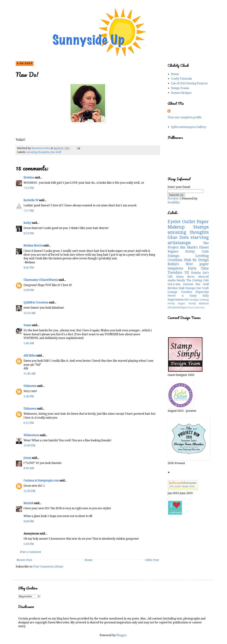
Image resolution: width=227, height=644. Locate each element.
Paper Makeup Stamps (188, 224)
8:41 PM (29, 268)
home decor (186, 277)
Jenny (27, 458)
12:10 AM (30, 313)
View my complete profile (185, 117)
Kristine (29, 178)
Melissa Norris (33, 246)
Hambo (196, 273)
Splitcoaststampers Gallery (189, 127)
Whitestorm (31, 435)
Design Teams (180, 88)
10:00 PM (29, 445)
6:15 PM (29, 423)
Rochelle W (31, 200)
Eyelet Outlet (181, 222)
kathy (27, 223)
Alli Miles (30, 356)
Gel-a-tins (174, 284)
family (181, 280)
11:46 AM (30, 374)
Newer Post (24, 560)
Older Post (152, 560)
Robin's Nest (180, 264)
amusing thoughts (38, 152)
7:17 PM (29, 211)
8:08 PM (29, 521)
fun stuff (56, 152)
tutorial (188, 284)
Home (89, 560)
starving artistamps (188, 240)
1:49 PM (29, 396)
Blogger (121, 635)
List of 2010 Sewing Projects (189, 83)
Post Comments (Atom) (48, 567)
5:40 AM (29, 343)
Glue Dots (178, 237)
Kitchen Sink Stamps (181, 288)
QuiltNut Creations (36, 303)
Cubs (202, 307)
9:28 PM (29, 290)
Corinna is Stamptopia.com (41, 481)
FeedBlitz (174, 202)
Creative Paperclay (195, 292)
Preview (173, 199)
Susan (27, 325)
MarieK (28, 503)
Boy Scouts (193, 307)
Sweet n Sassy (182, 296)
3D (187, 272)
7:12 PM (29, 188)
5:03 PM (29, 544)
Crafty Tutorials (181, 79)
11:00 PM (29, 491)
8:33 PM (29, 233)
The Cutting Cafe (198, 280)
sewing (204, 300)
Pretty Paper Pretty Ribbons (188, 303)
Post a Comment (31, 552)
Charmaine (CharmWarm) (41, 280)
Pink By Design (196, 260)
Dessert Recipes (181, 93)
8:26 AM (29, 468)
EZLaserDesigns (177, 307)
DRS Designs (192, 300)
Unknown (30, 386)
